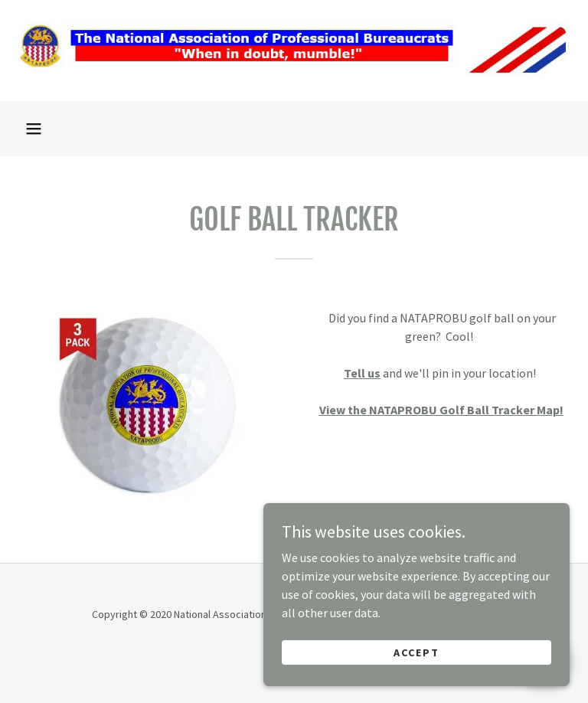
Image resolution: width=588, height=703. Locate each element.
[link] (294, 75)
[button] (34, 129)
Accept (416, 689)
